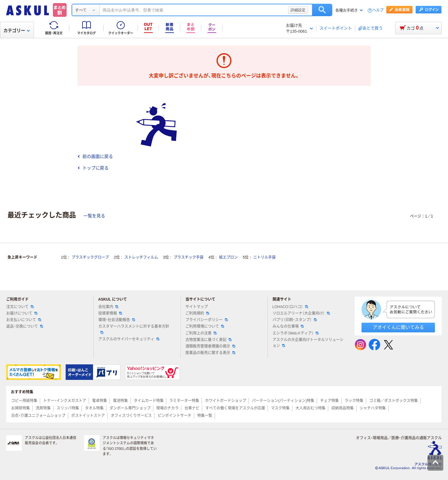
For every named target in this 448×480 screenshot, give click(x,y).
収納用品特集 (343, 408)
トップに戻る (93, 168)
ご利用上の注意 (201, 333)
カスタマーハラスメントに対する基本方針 (134, 329)
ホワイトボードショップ (226, 401)
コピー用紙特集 (24, 401)
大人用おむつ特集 (310, 408)
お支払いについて (24, 320)
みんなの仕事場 (288, 326)
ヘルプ (378, 10)
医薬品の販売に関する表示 (210, 353)
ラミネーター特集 (184, 401)
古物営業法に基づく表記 (208, 340)
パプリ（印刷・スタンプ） (295, 320)
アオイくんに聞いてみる (398, 327)
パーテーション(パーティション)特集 (283, 401)
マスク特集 (280, 408)
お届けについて (22, 313)
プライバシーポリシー (207, 320)
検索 (322, 10)
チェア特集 (329, 401)
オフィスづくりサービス (131, 416)
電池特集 (120, 401)
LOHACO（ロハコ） (290, 307)
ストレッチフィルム (141, 257)
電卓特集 (100, 401)
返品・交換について (25, 326)
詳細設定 (298, 10)
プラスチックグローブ (90, 257)
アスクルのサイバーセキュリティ (129, 339)
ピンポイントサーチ (175, 416)
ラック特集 (354, 401)
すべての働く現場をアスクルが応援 (235, 408)
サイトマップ (197, 307)
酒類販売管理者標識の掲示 (210, 346)
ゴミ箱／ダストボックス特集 (394, 401)
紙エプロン (228, 257)
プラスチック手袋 (189, 257)
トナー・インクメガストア (65, 401)
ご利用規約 (197, 313)
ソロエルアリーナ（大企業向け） (301, 313)
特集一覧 (205, 416)
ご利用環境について (205, 326)
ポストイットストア (88, 416)
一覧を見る (94, 216)
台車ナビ (192, 408)
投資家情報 (110, 313)
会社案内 (108, 307)
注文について (20, 307)
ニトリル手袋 (264, 257)
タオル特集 (94, 408)
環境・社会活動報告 (117, 320)
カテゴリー (17, 30)
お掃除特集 (21, 408)
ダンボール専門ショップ (130, 408)
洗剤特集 (43, 408)
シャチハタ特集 (373, 408)
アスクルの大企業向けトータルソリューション (308, 343)
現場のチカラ (167, 408)
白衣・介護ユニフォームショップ (38, 416)
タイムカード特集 (149, 401)
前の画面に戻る (95, 156)
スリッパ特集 (68, 408)
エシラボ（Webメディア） (296, 333)
